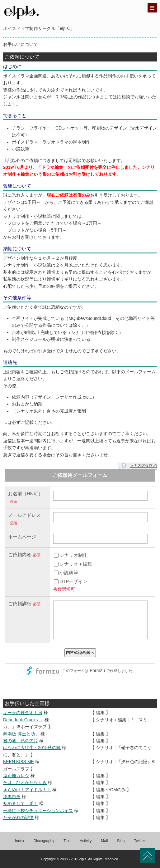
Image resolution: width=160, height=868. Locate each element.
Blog (121, 841)
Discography (44, 841)
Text (67, 841)
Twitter (139, 841)
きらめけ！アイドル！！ (27, 790)
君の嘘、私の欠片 (21, 741)
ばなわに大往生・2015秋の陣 (32, 748)
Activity (86, 841)
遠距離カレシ (16, 776)
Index (19, 841)
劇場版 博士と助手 (21, 734)
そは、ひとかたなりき (25, 782)
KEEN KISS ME (19, 762)
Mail (104, 841)
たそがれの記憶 (18, 817)
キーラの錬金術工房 (23, 713)
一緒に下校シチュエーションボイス (38, 811)
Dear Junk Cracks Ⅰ (23, 720)
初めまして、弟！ (21, 803)
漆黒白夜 (12, 797)
